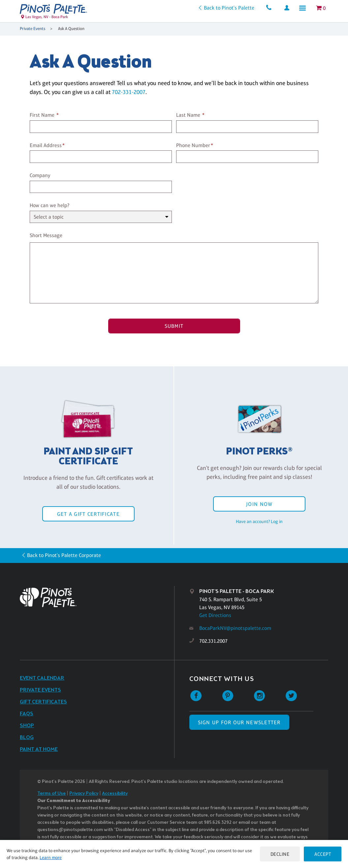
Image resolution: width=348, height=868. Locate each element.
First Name (42, 115)
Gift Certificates (43, 702)
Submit (174, 326)
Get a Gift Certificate (88, 514)
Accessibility (115, 794)
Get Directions (215, 615)
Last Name (188, 115)
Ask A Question (71, 29)
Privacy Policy (84, 794)
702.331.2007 (213, 641)
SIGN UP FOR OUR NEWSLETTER (239, 722)
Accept (323, 854)
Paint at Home (39, 749)
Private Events (32, 29)
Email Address (46, 145)
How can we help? (49, 205)
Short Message (46, 235)
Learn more (51, 857)
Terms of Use (51, 794)
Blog (27, 738)
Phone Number (193, 145)
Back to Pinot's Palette (229, 8)
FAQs (27, 714)
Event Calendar (42, 678)
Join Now (259, 504)
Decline (280, 854)
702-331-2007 (129, 92)
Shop (27, 726)
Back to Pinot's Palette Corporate (64, 555)
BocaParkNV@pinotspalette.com (235, 628)
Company (40, 175)
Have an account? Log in (259, 521)
